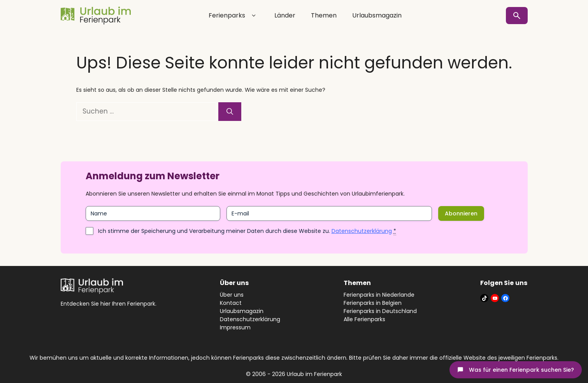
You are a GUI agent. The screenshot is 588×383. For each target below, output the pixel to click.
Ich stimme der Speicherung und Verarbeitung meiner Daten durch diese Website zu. (247, 231)
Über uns (232, 295)
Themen (324, 15)
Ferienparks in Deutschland (380, 311)
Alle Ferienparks (364, 319)
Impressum (235, 327)
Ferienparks (234, 16)
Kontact (231, 303)
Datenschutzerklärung (362, 231)
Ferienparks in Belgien (373, 303)
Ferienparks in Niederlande (379, 295)
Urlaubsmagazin (377, 15)
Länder (285, 15)
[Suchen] (230, 112)
